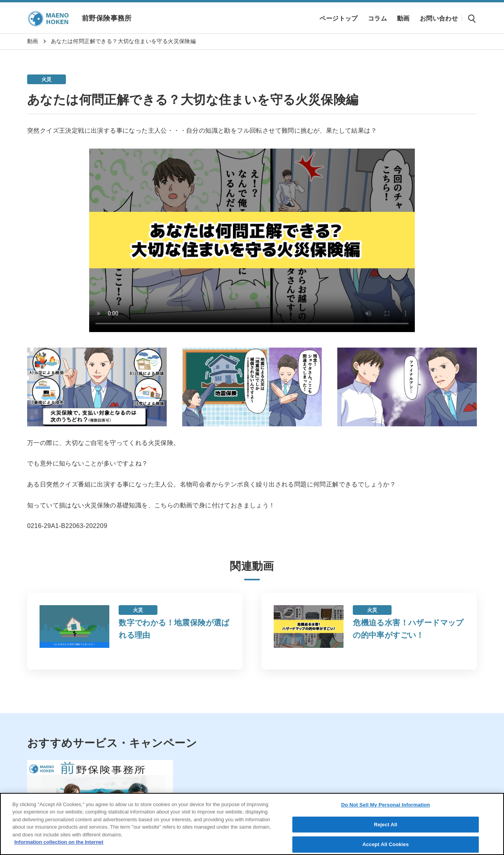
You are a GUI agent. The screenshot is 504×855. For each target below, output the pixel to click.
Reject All (385, 825)
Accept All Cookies (386, 844)
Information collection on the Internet (59, 842)
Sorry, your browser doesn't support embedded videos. (252, 240)
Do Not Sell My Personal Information (386, 805)
